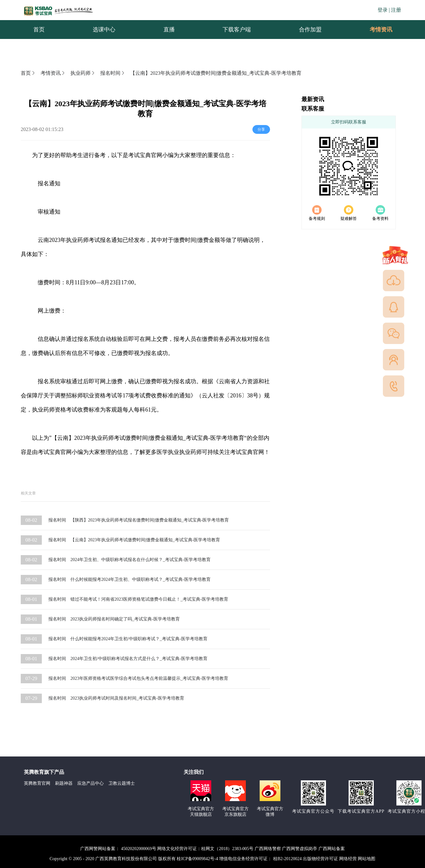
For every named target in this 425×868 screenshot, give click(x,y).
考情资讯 (376, 30)
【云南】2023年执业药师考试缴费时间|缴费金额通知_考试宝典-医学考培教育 (216, 73)
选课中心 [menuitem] (104, 30)
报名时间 (113, 73)
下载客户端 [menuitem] (237, 30)
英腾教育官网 (37, 783)
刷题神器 (64, 783)
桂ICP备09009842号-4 (197, 859)
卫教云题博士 (122, 783)
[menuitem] (381, 30)
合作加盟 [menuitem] (310, 30)
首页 (28, 73)
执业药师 (83, 73)
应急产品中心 (91, 783)
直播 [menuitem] (169, 30)
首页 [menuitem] (39, 30)
